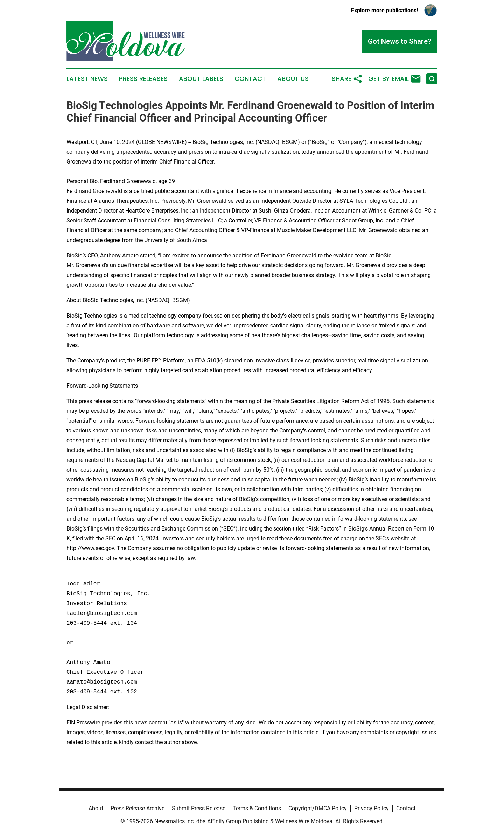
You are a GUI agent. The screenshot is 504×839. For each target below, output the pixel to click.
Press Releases (143, 79)
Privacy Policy (372, 808)
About (96, 808)
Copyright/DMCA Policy (318, 808)
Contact (250, 79)
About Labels (201, 79)
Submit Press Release (199, 808)
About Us (293, 79)
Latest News (87, 79)
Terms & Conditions (257, 808)
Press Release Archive (138, 808)
